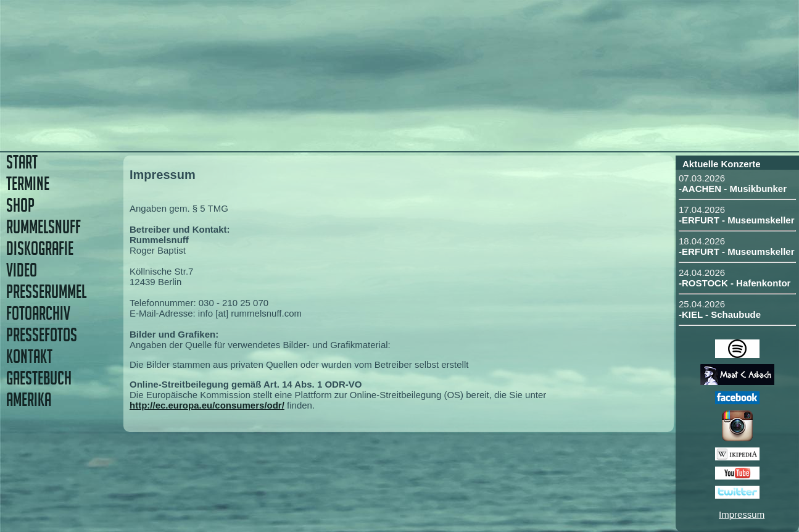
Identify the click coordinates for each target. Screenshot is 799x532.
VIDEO (22, 270)
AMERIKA (29, 400)
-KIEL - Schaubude (720, 314)
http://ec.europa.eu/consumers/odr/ (207, 405)
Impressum (742, 514)
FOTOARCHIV (38, 313)
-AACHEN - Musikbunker (733, 189)
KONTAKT (29, 356)
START (22, 162)
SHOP (20, 205)
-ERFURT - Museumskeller (737, 220)
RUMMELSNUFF (43, 227)
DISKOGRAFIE (40, 248)
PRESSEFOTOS (42, 335)
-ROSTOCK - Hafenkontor (735, 283)
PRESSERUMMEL (46, 292)
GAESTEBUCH (39, 378)
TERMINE (28, 184)
